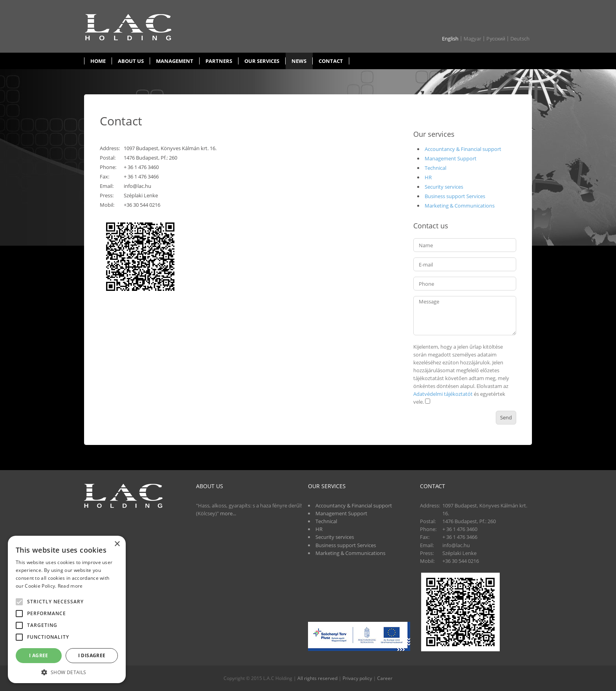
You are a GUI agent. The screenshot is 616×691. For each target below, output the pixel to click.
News (299, 61)
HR (428, 177)
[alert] (67, 609)
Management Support (451, 158)
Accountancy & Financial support (463, 149)
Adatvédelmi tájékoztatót (443, 394)
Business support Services (455, 196)
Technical (435, 168)
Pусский (496, 39)
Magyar (472, 39)
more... (228, 513)
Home (98, 61)
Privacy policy (357, 678)
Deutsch (520, 39)
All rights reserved (317, 678)
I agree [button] (39, 655)
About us (131, 61)
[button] (67, 672)
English (450, 39)
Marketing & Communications (460, 206)
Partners (219, 61)
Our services (262, 61)
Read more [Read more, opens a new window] (70, 586)
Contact (331, 61)
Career (385, 678)
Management (175, 61)
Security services (444, 187)
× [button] (117, 544)
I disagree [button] (92, 655)
